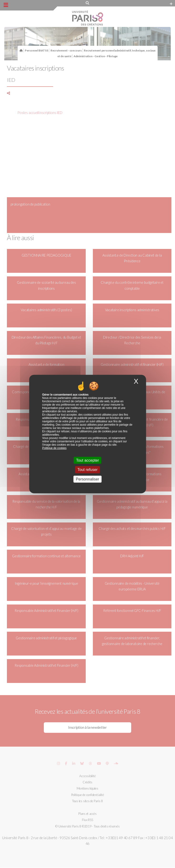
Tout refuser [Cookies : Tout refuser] (87, 470)
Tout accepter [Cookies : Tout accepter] (87, 460)
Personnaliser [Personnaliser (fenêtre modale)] (88, 479)
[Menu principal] (6, 5)
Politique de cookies (54, 448)
